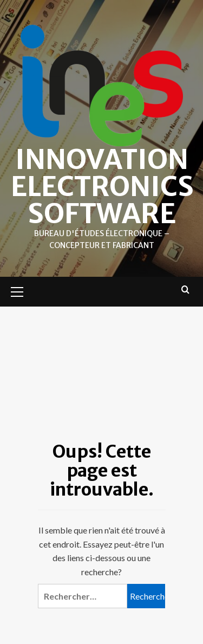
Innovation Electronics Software (102, 187)
